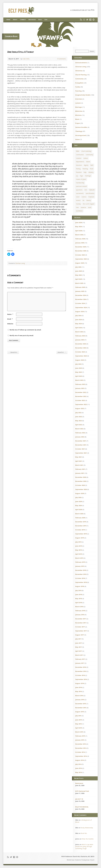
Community (79, 79)
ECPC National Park (82, 791)
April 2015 (79, 728)
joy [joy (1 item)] (77, 176)
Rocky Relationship (87, 828)
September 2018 (81, 582)
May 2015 (79, 724)
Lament (78, 103)
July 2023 (78, 364)
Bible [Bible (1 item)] (78, 151)
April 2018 (79, 603)
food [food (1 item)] (92, 169)
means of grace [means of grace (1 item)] (81, 179)
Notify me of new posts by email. (22, 335)
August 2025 (80, 263)
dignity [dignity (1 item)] (86, 165)
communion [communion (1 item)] (80, 155)
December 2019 (81, 522)
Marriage (79, 107)
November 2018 (81, 574)
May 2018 (79, 599)
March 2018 (79, 607)
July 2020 (78, 497)
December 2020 (81, 477)
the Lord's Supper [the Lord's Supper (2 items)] (89, 204)
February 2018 (80, 611)
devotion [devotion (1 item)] (79, 165)
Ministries (79, 111)
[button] (50, 35)
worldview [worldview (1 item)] (79, 211)
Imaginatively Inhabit (83, 95)
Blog (40, 20)
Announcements (81, 63)
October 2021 (80, 449)
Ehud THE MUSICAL (82, 807)
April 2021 (79, 461)
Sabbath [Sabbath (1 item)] (92, 190)
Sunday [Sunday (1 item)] (78, 204)
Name (10, 314)
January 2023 (80, 388)
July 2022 (78, 413)
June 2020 (79, 501)
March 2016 (79, 696)
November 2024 (81, 299)
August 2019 (80, 538)
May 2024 (79, 324)
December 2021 (81, 441)
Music (77, 119)
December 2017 (81, 619)
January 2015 (80, 740)
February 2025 (80, 287)
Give (46, 20)
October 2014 (80, 752)
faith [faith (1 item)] (92, 165)
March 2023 (79, 380)
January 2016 (80, 700)
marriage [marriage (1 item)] (88, 176)
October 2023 (80, 352)
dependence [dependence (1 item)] (80, 162)
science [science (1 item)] (84, 197)
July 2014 (78, 764)
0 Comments (56, 59)
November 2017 (81, 623)
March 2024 (79, 332)
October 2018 (80, 578)
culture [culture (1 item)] (86, 158)
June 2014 (79, 768)
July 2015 (78, 716)
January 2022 (80, 437)
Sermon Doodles (81, 127)
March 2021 (79, 465)
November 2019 (81, 526)
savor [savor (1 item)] (78, 197)
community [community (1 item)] (89, 155)
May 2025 (79, 275)
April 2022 (79, 425)
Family (78, 87)
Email (10, 319)
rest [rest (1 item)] (86, 190)
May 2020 (79, 506)
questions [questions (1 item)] (79, 190)
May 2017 (79, 647)
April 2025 (79, 279)
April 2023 (79, 376)
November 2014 (81, 748)
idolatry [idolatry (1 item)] (91, 172)
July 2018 (78, 590)
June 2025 (79, 271)
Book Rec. (84, 833)
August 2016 (80, 683)
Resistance (79, 783)
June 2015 (79, 720)
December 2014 (81, 744)
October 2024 (80, 303)
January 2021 (80, 473)
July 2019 (78, 542)
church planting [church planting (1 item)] (86, 151)
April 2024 (79, 328)
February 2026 (80, 239)
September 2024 (81, 307)
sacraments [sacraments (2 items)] (80, 193)
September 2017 (81, 631)
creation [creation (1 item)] (79, 158)
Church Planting (81, 75)
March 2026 (79, 235)
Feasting (78, 91)
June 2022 (79, 417)
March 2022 (79, 429)
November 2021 (81, 445)
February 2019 (80, 562)
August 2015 (80, 712)
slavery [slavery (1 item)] (89, 200)
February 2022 (80, 433)
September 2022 (81, 404)
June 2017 (79, 643)
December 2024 (81, 295)
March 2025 (79, 283)
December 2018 (81, 570)
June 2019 (79, 546)
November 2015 (81, 708)
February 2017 (80, 659)
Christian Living (20, 263)
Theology (79, 131)
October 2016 (80, 675)
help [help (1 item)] (85, 172)
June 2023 (79, 368)
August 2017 (80, 635)
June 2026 (79, 223)
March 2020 (79, 514)
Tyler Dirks (26, 59)
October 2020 (80, 485)
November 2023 (81, 348)
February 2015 (80, 736)
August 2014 (80, 760)
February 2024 (80, 336)
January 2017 (80, 663)
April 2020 (79, 510)
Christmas (79, 71)
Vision (77, 139)
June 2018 (79, 594)
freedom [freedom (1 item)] (79, 172)
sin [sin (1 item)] (83, 200)
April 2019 (79, 554)
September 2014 (81, 756)
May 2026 (79, 227)
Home (8, 20)
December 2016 (81, 667)
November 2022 (81, 396)
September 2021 (81, 453)
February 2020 (80, 518)
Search (92, 51)
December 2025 (81, 247)
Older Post (62, 352)
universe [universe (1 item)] (83, 207)
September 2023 (81, 356)
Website (10, 324)
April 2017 (79, 651)
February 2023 (80, 384)
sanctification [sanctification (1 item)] (90, 193)
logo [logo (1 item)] (82, 176)
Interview (79, 99)
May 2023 (79, 372)
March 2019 (79, 558)
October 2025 (80, 255)
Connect (23, 20)
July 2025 (78, 267)
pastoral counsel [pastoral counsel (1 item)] (81, 186)
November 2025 (81, 251)
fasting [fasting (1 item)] (78, 169)
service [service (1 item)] (78, 200)
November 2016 (81, 671)
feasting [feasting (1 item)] (85, 169)
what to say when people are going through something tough (84, 846)
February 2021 (80, 469)
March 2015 (79, 732)
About (15, 20)
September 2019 (81, 534)
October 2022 (80, 400)
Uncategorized (81, 135)
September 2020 (81, 489)
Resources (32, 20)
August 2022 (80, 408)
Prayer (78, 123)
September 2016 (81, 679)
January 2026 (80, 243)
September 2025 (81, 259)
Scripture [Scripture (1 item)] (91, 197)
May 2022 (79, 421)
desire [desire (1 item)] (88, 162)
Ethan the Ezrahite (88, 839)
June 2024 (79, 320)
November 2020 (81, 481)
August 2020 (80, 493)
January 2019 (80, 566)
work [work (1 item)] (90, 207)
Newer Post (13, 352)
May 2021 (79, 457)
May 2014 (79, 772)
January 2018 (80, 615)
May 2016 (79, 691)
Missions (78, 115)
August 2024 (80, 312)
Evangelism (79, 83)
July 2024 (78, 316)
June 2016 (79, 687)
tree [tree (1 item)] (77, 207)
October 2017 (80, 627)
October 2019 (80, 530)
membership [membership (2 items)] (80, 183)
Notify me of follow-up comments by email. (25, 330)
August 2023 (80, 360)
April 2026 (79, 231)
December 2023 (81, 344)
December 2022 (81, 392)
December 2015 (81, 704)
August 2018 (80, 586)
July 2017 (78, 639)
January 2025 (80, 291)
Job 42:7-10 (79, 799)
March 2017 (79, 655)
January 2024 (80, 340)
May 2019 (79, 550)
